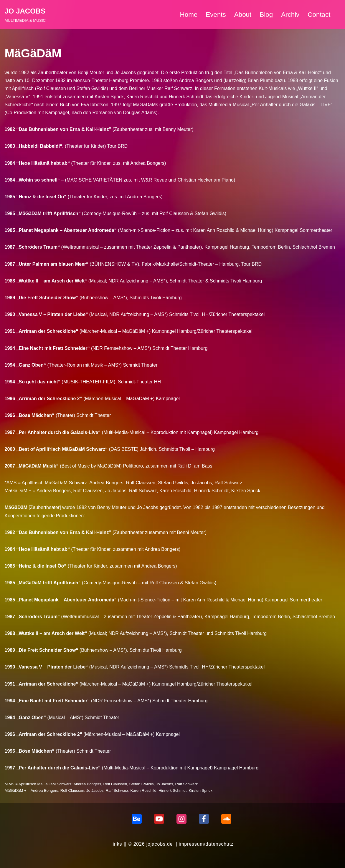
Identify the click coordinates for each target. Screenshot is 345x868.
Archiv (290, 15)
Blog (266, 15)
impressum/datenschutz (206, 844)
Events (216, 15)
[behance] (137, 819)
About (243, 15)
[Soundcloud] (226, 819)
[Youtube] (159, 819)
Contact (319, 15)
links (117, 844)
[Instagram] (181, 819)
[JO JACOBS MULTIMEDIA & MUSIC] (25, 15)
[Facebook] (204, 819)
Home (189, 15)
